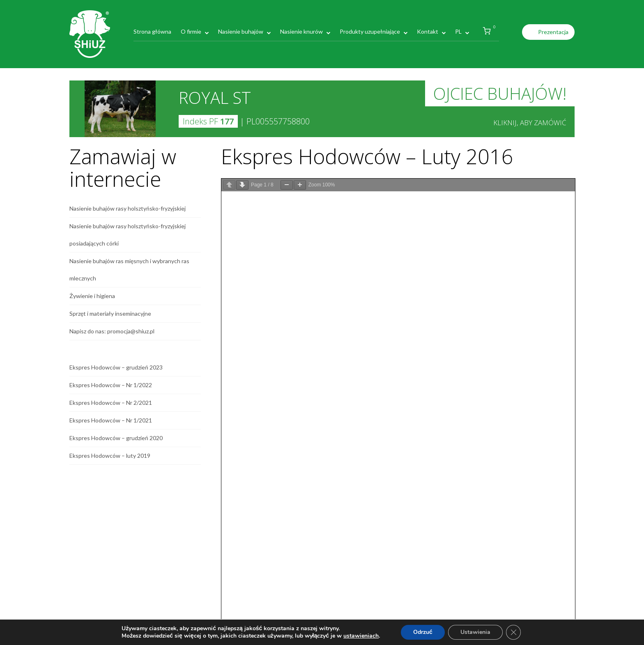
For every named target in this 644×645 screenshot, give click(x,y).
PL (458, 31)
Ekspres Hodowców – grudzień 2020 (116, 438)
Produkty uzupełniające (370, 31)
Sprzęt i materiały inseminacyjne (110, 313)
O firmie (191, 31)
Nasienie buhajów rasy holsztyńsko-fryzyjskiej (128, 208)
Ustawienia (475, 632)
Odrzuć (423, 632)
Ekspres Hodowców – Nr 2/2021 (111, 403)
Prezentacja (553, 32)
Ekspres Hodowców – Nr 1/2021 (111, 420)
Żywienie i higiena (92, 296)
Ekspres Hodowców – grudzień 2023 (116, 367)
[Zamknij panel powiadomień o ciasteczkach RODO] (513, 632)
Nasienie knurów (301, 31)
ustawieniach (361, 636)
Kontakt (428, 31)
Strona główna (152, 31)
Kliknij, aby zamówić (530, 123)
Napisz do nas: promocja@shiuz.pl (112, 331)
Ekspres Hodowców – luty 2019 (110, 456)
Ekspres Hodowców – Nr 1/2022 (111, 385)
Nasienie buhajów (241, 31)
